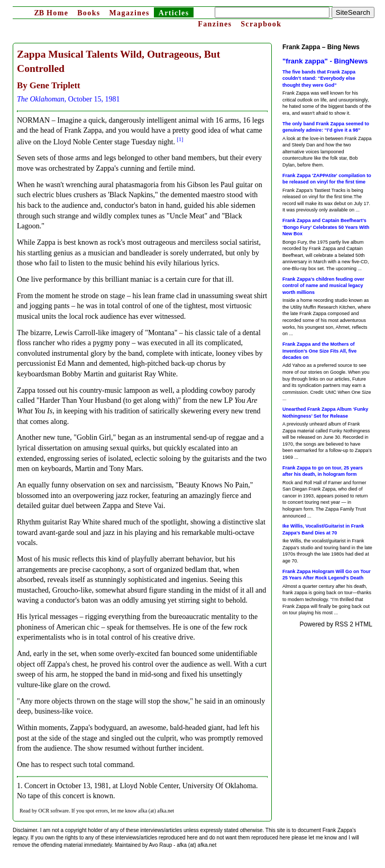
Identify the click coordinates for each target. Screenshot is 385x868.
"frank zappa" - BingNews (325, 61)
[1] (180, 139)
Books (89, 13)
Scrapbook (261, 24)
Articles (174, 13)
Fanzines (215, 24)
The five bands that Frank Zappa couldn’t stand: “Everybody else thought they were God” (319, 79)
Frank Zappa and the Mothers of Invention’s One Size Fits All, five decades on (319, 351)
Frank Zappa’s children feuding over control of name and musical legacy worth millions (323, 286)
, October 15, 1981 (68, 99)
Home (51, 13)
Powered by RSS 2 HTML (336, 624)
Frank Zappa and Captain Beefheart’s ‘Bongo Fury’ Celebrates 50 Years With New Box (326, 227)
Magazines (129, 13)
